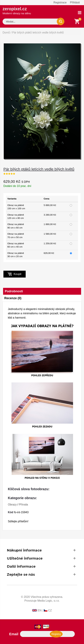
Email (14, 634)
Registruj (56, 634)
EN (40, 610)
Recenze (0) (13, 298)
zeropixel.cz (17, 11)
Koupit (15, 274)
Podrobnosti (14, 291)
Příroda (23, 505)
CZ (50, 610)
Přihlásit (75, 2)
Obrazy (12, 505)
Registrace (60, 2)
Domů (6, 33)
